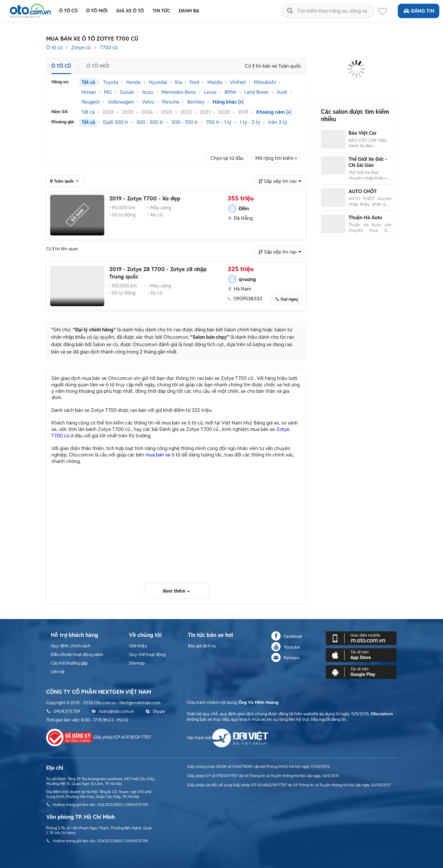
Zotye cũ (81, 47)
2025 (128, 112)
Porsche (171, 102)
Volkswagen (121, 102)
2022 (186, 112)
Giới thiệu (138, 646)
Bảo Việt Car (363, 133)
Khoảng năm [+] (274, 112)
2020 (224, 112)
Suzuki (127, 92)
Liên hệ (58, 672)
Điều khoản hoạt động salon (77, 654)
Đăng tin (419, 11)
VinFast (238, 82)
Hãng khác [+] (228, 102)
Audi (282, 92)
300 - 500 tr (150, 122)
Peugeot (91, 102)
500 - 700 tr (185, 122)
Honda (133, 82)
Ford (195, 82)
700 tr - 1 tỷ (219, 122)
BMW (230, 92)
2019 (243, 112)
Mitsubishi (265, 82)
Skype (155, 711)
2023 (167, 112)
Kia (178, 82)
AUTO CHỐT (363, 191)
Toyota (111, 82)
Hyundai (158, 82)
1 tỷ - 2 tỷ (250, 122)
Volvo (148, 102)
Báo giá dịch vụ (202, 646)
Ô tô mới (98, 66)
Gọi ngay (289, 299)
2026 (108, 112)
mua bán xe (158, 455)
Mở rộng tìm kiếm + (276, 158)
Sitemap (137, 663)
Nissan (89, 92)
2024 (147, 112)
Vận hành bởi (227, 738)
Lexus (210, 92)
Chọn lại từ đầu (227, 158)
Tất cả (88, 82)
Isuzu (148, 92)
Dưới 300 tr (116, 122)
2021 (205, 112)
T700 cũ (109, 47)
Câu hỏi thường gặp (69, 663)
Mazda (215, 82)
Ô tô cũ (54, 47)
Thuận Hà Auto (365, 217)
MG (108, 92)
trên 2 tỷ (278, 122)
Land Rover (257, 92)
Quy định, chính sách (71, 646)
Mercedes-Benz (179, 92)
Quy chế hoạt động (147, 654)
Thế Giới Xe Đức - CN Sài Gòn (368, 162)
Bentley (196, 102)
